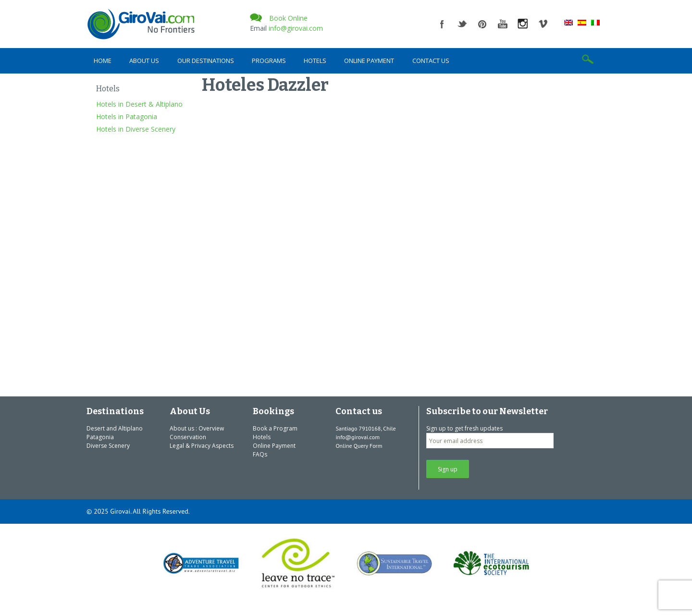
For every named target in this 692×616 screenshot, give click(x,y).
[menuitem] (568, 22)
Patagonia (100, 437)
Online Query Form (359, 446)
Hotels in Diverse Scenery (136, 129)
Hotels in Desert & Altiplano (139, 104)
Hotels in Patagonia (127, 117)
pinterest (482, 24)
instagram (523, 24)
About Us (144, 61)
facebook (442, 24)
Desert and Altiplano (115, 428)
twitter (462, 24)
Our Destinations (206, 61)
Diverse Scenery (108, 446)
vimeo (543, 24)
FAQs (260, 454)
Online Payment (369, 61)
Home (103, 61)
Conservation (188, 437)
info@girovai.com (296, 28)
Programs (269, 61)
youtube (503, 24)
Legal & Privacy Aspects (202, 446)
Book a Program (275, 428)
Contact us (431, 61)
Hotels (315, 61)
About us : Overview (197, 428)
